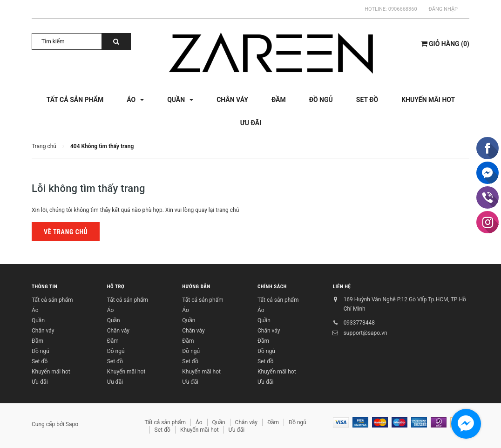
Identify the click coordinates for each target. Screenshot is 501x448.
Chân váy (43, 331)
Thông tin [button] (44, 287)
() (445, 44)
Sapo (72, 424)
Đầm (37, 341)
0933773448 (359, 323)
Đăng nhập (443, 9)
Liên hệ (342, 287)
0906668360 (403, 9)
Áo (35, 310)
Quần (38, 320)
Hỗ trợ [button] (116, 287)
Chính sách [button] (272, 287)
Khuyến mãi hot (51, 372)
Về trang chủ (66, 232)
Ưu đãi (40, 382)
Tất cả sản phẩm (52, 300)
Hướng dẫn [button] (196, 287)
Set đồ (40, 361)
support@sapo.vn (366, 333)
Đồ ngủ (41, 351)
